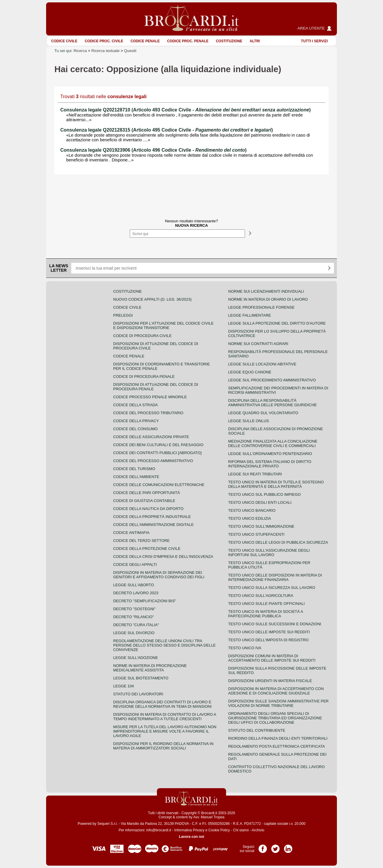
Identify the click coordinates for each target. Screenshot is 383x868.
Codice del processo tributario (148, 413)
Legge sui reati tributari (255, 474)
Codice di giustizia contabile (144, 501)
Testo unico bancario (252, 510)
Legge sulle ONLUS (249, 421)
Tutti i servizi (314, 41)
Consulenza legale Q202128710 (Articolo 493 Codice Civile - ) (185, 110)
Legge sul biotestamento (141, 678)
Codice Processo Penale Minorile (150, 397)
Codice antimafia (131, 533)
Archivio (258, 830)
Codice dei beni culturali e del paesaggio (158, 445)
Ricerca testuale (106, 51)
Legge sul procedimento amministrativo (272, 380)
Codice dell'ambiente (136, 477)
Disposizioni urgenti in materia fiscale (270, 681)
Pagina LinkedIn (288, 847)
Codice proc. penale (188, 41)
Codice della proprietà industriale (152, 517)
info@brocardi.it (159, 830)
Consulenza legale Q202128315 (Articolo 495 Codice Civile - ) (167, 130)
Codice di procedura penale (144, 376)
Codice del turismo (134, 469)
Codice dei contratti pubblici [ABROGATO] (157, 453)
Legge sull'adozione (135, 658)
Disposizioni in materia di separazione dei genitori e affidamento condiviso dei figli (159, 575)
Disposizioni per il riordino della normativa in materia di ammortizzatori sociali (163, 746)
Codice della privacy (136, 421)
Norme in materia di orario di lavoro (268, 299)
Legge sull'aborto (134, 585)
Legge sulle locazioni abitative (262, 364)
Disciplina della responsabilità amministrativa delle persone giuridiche (272, 403)
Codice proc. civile (104, 41)
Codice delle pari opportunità (147, 493)
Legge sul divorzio (134, 633)
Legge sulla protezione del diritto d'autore (277, 323)
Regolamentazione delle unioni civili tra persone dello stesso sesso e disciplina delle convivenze (164, 645)
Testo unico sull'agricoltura (261, 596)
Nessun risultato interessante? (191, 223)
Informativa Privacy (189, 830)
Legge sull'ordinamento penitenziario (270, 454)
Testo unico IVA (245, 648)
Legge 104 (124, 686)
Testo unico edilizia (250, 518)
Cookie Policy (219, 830)
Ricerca (80, 51)
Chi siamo (241, 830)
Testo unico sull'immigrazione (261, 526)
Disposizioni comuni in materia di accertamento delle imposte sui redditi (272, 658)
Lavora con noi (191, 837)
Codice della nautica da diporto (148, 509)
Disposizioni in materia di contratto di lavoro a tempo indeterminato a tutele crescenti (165, 717)
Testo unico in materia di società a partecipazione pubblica (266, 614)
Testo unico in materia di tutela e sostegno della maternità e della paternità (276, 484)
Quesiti (130, 51)
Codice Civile (64, 41)
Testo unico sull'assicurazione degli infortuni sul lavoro (269, 553)
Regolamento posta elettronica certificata (276, 746)
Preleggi (123, 315)
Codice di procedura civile (142, 336)
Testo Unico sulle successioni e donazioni (275, 624)
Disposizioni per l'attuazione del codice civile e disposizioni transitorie (163, 325)
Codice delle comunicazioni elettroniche (159, 485)
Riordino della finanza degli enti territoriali (278, 738)
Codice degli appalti (135, 565)
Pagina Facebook (263, 847)
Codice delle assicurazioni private (151, 437)
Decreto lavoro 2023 (136, 593)
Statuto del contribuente (257, 730)
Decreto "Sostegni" (134, 609)
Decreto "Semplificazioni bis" (145, 601)
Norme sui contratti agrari (258, 344)
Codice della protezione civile (147, 549)
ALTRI (255, 41)
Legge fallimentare (250, 315)
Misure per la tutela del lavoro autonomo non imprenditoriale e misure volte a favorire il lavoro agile (165, 731)
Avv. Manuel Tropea (209, 817)
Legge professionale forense (261, 307)
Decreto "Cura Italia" (136, 625)
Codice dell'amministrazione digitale (153, 525)
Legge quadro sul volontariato (263, 413)
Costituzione (229, 41)
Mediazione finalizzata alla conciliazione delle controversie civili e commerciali (273, 443)
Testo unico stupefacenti (256, 534)
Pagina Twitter (275, 847)
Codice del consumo (135, 429)
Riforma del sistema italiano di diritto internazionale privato (270, 464)
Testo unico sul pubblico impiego (264, 494)
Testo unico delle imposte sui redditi (269, 632)
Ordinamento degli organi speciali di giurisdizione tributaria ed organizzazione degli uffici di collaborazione (275, 718)
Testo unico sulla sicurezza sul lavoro (272, 588)
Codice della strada (135, 405)
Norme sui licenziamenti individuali (266, 291)
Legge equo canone (250, 372)
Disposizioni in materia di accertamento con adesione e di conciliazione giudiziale (276, 691)
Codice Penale (145, 41)
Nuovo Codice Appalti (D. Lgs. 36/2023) (152, 299)
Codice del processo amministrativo (153, 461)
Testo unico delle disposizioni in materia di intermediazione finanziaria (275, 577)
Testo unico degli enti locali (260, 502)
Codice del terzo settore (141, 541)
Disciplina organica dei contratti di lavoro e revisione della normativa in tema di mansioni (162, 704)
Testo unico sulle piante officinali (266, 604)
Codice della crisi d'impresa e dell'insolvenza (163, 557)
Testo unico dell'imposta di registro (268, 640)
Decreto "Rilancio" (134, 617)
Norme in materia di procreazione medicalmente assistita (150, 668)
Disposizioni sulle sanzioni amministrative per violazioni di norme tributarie (278, 703)
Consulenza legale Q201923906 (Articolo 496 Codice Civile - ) (153, 150)
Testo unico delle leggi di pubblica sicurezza (278, 542)
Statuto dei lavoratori (138, 694)
